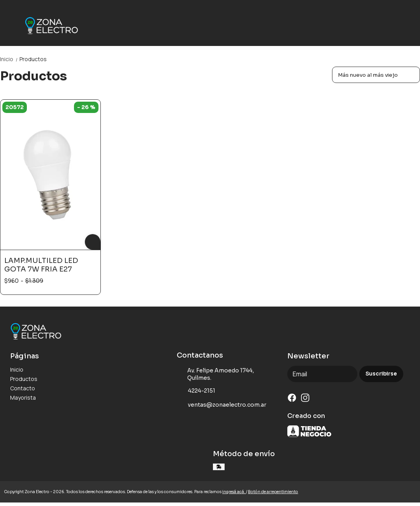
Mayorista (23, 398)
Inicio (10, 59)
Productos (33, 59)
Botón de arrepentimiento (273, 492)
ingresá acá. (234, 492)
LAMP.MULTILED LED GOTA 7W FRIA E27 (41, 265)
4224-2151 (196, 391)
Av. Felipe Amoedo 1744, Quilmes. (216, 374)
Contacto (23, 388)
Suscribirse (381, 374)
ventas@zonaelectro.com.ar (221, 405)
